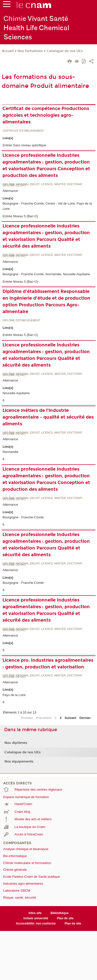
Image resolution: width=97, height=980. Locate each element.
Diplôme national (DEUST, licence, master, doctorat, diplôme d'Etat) (43, 185)
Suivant (71, 718)
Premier (27, 718)
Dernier (85, 718)
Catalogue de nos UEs (65, 51)
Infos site (35, 913)
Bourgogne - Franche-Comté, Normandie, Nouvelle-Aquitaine (46, 274)
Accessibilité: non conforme (36, 924)
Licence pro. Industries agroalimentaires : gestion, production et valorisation (48, 664)
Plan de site (65, 918)
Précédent (44, 718)
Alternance (10, 191)
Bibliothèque (60, 913)
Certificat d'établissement (23, 131)
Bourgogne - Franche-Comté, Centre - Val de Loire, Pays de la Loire (47, 206)
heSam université (36, 918)
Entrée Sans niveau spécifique (24, 145)
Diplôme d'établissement (21, 320)
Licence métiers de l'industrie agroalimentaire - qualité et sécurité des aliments (48, 417)
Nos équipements (19, 762)
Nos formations (30, 51)
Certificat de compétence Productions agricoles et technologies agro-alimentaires (46, 115)
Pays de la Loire (14, 695)
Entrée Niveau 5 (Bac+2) (20, 216)
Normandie (10, 452)
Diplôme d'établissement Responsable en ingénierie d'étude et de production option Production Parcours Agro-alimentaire (46, 301)
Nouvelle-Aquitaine (16, 393)
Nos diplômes (16, 743)
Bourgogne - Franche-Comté (23, 517)
